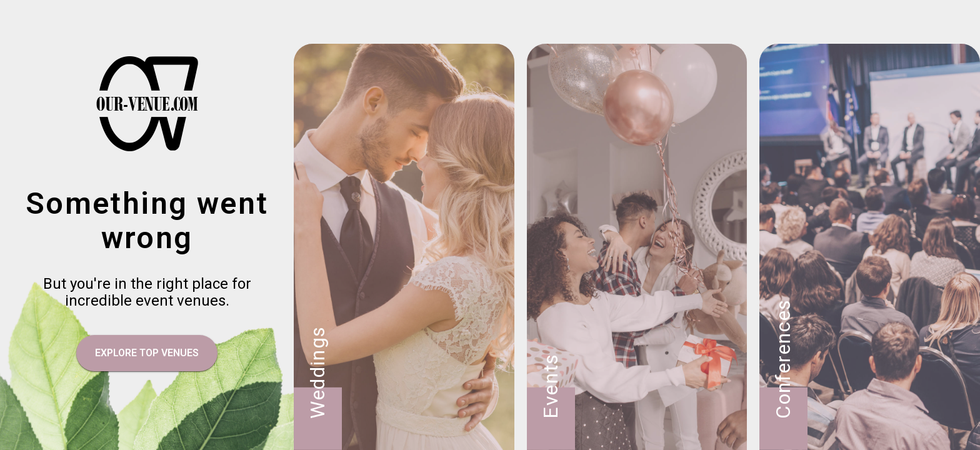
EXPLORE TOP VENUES (147, 353)
